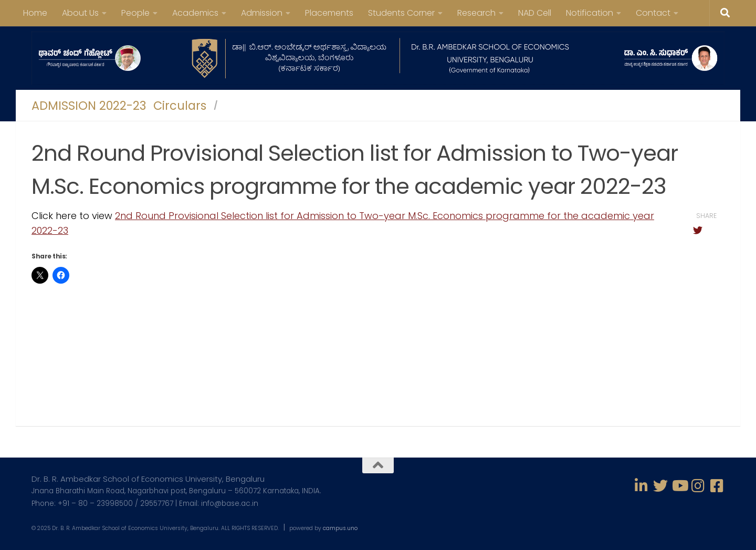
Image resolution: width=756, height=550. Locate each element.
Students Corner (401, 13)
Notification (590, 13)
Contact (653, 13)
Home (35, 13)
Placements (329, 13)
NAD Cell (535, 13)
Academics (195, 13)
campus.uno (340, 528)
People (135, 13)
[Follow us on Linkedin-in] (642, 486)
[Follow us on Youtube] (679, 486)
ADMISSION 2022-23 (89, 106)
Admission (262, 13)
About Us (80, 13)
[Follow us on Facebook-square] (717, 486)
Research (476, 13)
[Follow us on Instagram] (698, 486)
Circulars (180, 106)
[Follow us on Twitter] (660, 486)
